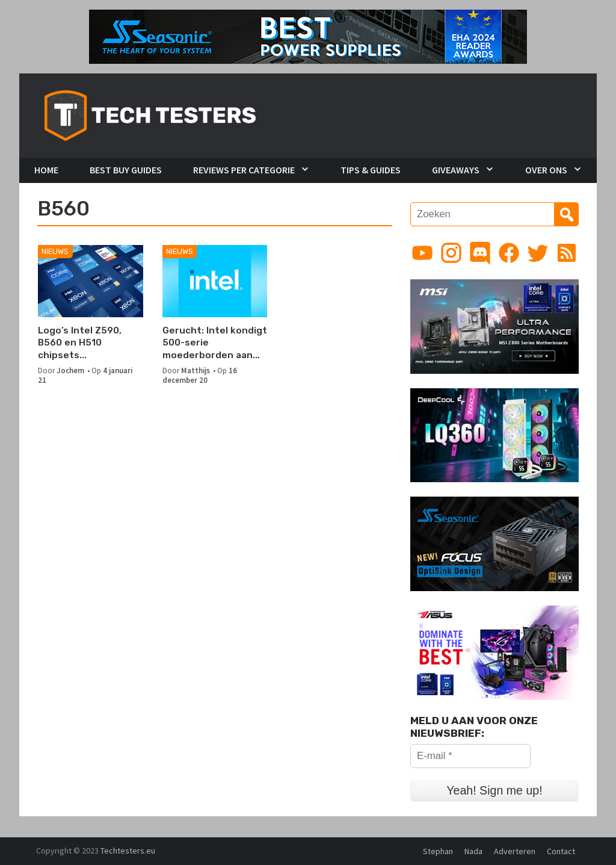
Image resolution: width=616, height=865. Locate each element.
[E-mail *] (470, 756)
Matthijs (196, 370)
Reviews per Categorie (244, 170)
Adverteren (515, 851)
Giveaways (456, 170)
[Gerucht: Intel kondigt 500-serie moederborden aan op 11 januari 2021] (215, 281)
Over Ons (546, 170)
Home (46, 170)
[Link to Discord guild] (480, 253)
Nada (473, 851)
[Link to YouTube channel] (422, 253)
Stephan (438, 851)
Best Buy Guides (126, 170)
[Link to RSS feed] (567, 253)
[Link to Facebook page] (509, 253)
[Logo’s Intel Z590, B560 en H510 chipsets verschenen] (91, 281)
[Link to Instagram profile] (451, 253)
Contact (561, 851)
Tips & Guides (371, 170)
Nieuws (55, 251)
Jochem (70, 370)
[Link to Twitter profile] (538, 253)
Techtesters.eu (128, 851)
